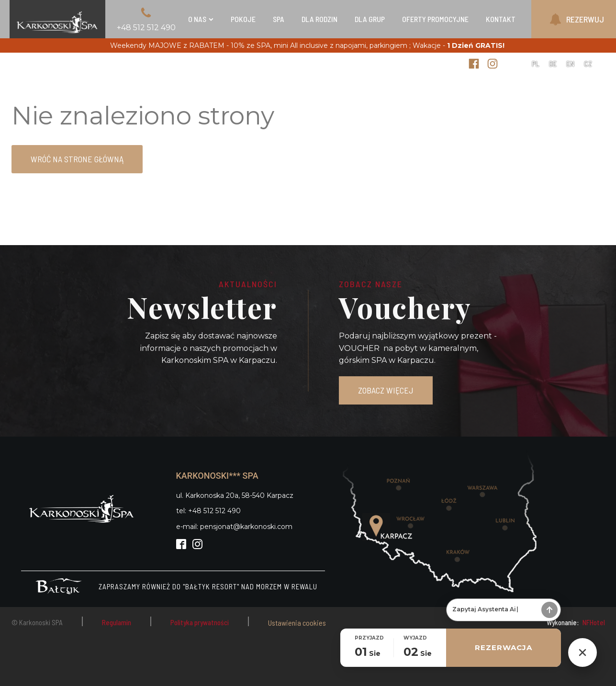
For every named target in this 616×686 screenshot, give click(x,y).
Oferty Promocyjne (435, 19)
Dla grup (370, 19)
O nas (201, 19)
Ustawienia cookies (297, 623)
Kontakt (501, 19)
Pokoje (243, 19)
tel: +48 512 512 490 (208, 511)
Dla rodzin (319, 19)
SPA (279, 19)
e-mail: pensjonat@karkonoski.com (234, 527)
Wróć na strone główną (77, 159)
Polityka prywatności (200, 622)
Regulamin (117, 622)
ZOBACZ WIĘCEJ (386, 390)
